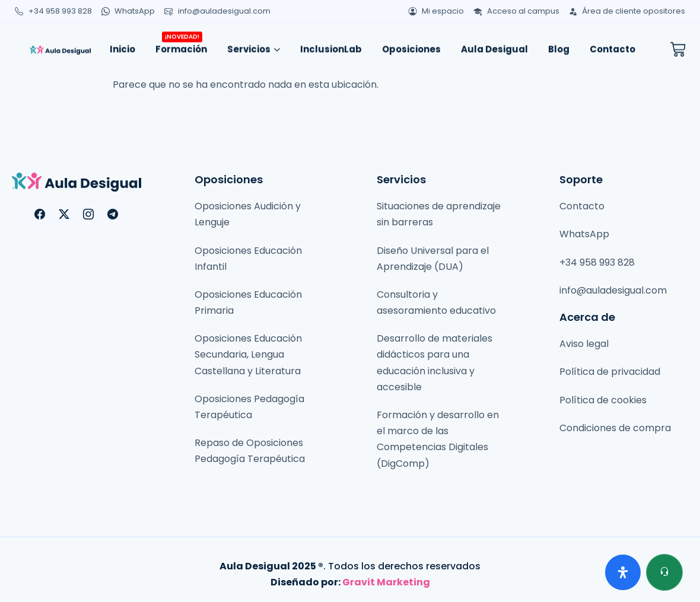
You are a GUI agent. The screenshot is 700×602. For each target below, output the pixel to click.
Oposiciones (411, 45)
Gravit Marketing (386, 582)
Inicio (122, 45)
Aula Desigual (494, 45)
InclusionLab (331, 45)
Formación (181, 42)
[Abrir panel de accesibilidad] (623, 572)
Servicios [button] (254, 45)
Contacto (612, 45)
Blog (559, 45)
